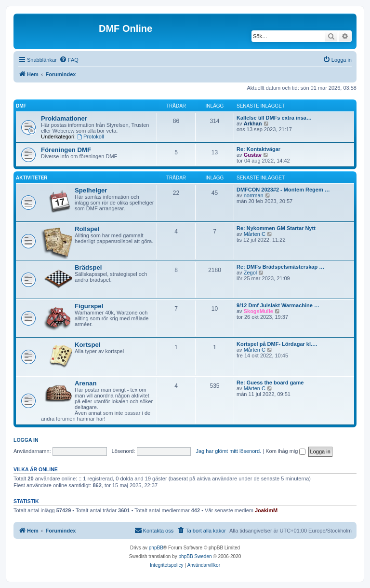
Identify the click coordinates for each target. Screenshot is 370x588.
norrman (254, 195)
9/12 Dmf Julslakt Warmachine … (278, 305)
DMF (21, 106)
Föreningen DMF (66, 150)
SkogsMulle (258, 311)
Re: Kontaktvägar (258, 149)
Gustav (253, 155)
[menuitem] (69, 60)
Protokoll (91, 137)
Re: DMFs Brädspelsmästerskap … (280, 267)
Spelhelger (91, 190)
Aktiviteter (32, 178)
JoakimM (266, 510)
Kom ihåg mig (285, 451)
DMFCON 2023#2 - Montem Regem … (283, 190)
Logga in (26, 440)
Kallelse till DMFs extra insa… (274, 118)
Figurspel (89, 306)
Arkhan (253, 123)
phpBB (156, 548)
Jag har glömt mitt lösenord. (228, 451)
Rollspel (87, 229)
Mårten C (255, 234)
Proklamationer (64, 118)
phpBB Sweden (195, 556)
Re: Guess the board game (270, 383)
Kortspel (88, 345)
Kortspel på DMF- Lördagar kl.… (277, 344)
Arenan (86, 383)
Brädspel (88, 267)
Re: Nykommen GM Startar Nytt (276, 228)
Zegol (251, 273)
